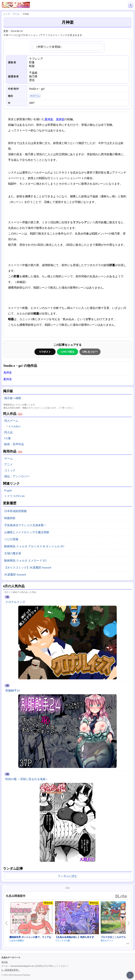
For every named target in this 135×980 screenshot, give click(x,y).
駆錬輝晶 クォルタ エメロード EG (25, 561)
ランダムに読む (67, 876)
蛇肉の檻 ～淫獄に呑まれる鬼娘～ (27, 779)
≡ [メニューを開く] (131, 5)
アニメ (8, 464)
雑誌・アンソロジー (17, 476)
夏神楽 (49, 119)
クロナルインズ (15, 602)
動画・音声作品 (14, 444)
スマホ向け (14, 427)
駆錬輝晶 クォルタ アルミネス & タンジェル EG (34, 546)
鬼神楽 (60, 119)
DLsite (121, 896)
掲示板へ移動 (13, 398)
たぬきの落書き (17, 941)
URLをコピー (90, 352)
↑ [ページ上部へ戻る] (130, 975)
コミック (10, 470)
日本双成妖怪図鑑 (15, 511)
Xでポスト (45, 352)
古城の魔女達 (13, 553)
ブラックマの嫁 (62, 941)
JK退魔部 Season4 (15, 575)
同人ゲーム (11, 421)
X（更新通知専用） (11, 970)
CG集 (8, 438)
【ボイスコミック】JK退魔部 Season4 (28, 568)
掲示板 (5, 962)
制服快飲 (10, 518)
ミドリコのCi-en (14, 496)
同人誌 (8, 432)
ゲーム (8, 458)
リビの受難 (11, 539)
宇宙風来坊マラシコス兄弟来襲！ (25, 525)
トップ (7, 14)
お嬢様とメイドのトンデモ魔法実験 (27, 532)
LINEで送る (67, 352)
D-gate (8, 490)
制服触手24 (12, 690)
